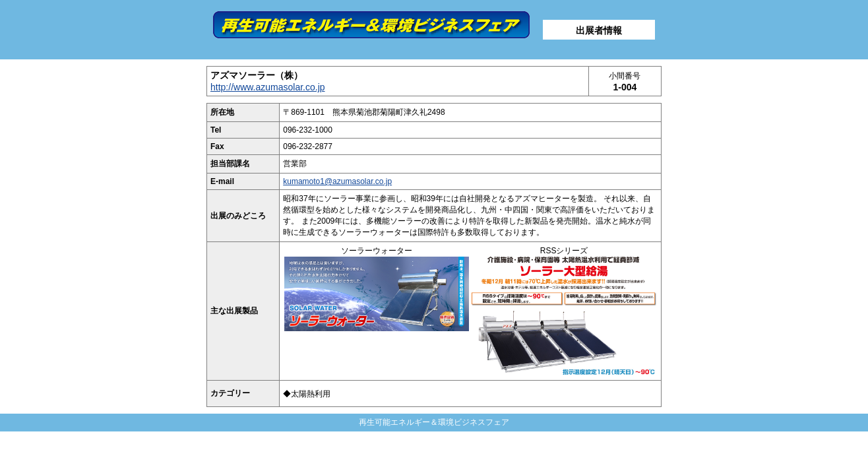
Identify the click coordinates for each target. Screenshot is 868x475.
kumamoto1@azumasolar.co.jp (337, 181)
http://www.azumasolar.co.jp (268, 87)
